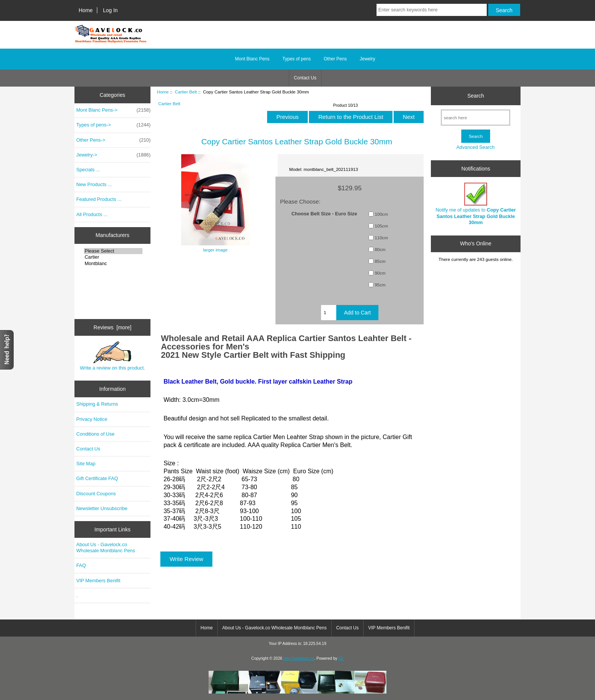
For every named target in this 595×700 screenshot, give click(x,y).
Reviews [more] (112, 327)
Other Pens (335, 59)
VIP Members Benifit (98, 581)
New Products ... (94, 184)
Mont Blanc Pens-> (113, 110)
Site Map (86, 464)
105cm (381, 226)
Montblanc (113, 264)
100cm (381, 214)
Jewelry (368, 59)
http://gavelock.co (299, 658)
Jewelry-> (113, 155)
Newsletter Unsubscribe (102, 508)
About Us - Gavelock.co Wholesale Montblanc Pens (106, 548)
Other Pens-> (113, 140)
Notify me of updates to (476, 204)
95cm (380, 285)
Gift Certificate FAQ (97, 478)
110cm (381, 238)
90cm (380, 273)
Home (86, 10)
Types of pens (297, 59)
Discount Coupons (96, 494)
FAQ (81, 565)
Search (476, 96)
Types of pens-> (113, 125)
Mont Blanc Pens (252, 59)
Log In (110, 10)
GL (341, 658)
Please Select (113, 251)
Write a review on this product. (112, 356)
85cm (380, 261)
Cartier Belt (186, 92)
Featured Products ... (99, 199)
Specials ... (88, 170)
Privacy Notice (92, 419)
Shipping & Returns (97, 404)
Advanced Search (476, 147)
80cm (380, 249)
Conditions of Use (96, 434)
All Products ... (92, 214)
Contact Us (305, 78)
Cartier (113, 257)
